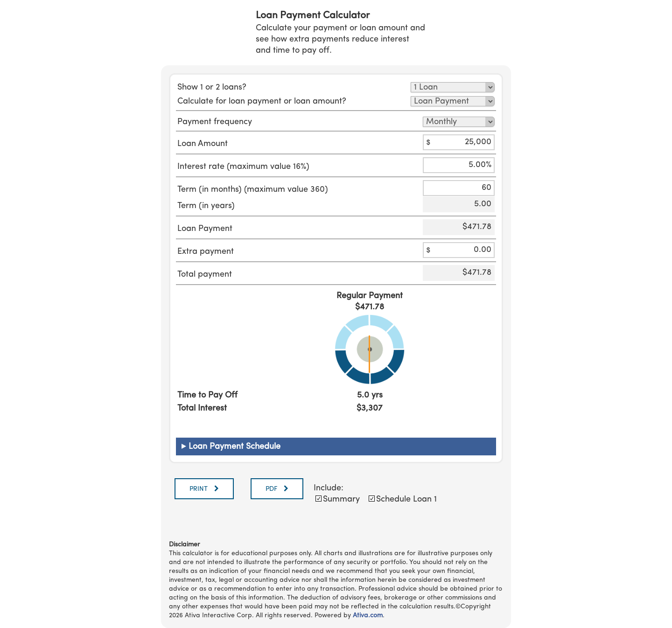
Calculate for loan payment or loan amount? (262, 101)
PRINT (199, 489)
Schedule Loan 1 (406, 499)
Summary (341, 499)
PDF (272, 489)
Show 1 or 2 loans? (212, 87)
